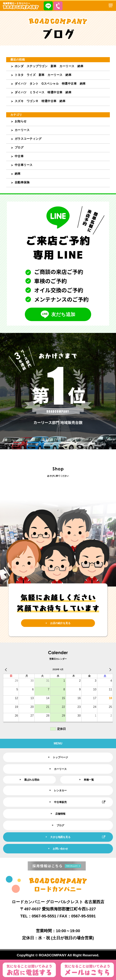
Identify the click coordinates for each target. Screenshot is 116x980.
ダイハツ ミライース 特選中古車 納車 (43, 92)
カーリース (22, 130)
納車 (18, 174)
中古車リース (24, 165)
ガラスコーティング (28, 139)
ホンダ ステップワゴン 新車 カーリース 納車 (49, 66)
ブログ (19, 147)
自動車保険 (22, 182)
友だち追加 (58, 314)
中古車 (19, 156)
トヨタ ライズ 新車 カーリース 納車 (43, 75)
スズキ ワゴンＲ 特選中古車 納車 (40, 101)
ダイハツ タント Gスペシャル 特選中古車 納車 (50, 84)
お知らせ (21, 121)
